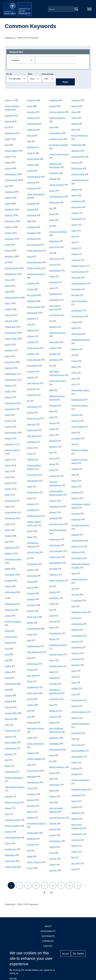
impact (30, 636)
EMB (51, 391)
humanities (10, 363)
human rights (11, 340)
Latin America (33, 384)
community (32, 190)
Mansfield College (79, 791)
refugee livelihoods (58, 531)
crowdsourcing (56, 508)
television (76, 152)
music (7, 525)
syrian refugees (34, 361)
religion (8, 234)
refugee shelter (56, 667)
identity (30, 414)
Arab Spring (32, 437)
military (30, 706)
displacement (11, 275)
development (11, 685)
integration (54, 599)
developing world (79, 613)
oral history (76, 290)
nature (52, 430)
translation (32, 234)
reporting (76, 841)
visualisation (77, 637)
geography (32, 778)
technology (10, 222)
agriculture (76, 734)
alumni (8, 467)
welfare (52, 798)
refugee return (78, 542)
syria (7, 656)
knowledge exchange (59, 146)
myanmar (31, 373)
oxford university (12, 804)
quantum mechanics (36, 275)
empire (75, 249)
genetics (9, 644)
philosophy (10, 134)
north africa (54, 248)
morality (31, 343)
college (75, 255)
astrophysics (55, 546)
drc (51, 588)
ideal (74, 575)
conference (54, 361)
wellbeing (54, 101)
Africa (7, 281)
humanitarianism (34, 263)
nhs (73, 445)
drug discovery (78, 317)
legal (51, 418)
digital (8, 767)
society (8, 140)
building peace (78, 273)
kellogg (75, 775)
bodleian (9, 555)
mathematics (11, 375)
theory (52, 629)
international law (34, 653)
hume (52, 289)
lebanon (31, 819)
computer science (13, 821)
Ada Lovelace (77, 758)
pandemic (53, 519)
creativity (53, 349)
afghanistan (54, 204)
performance (10, 593)
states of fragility (57, 582)
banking (75, 164)
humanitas (32, 302)
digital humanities (57, 119)
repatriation (54, 786)
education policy (56, 525)
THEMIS (30, 461)
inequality (31, 443)
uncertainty (76, 796)
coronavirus (54, 477)
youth (74, 672)
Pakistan (31, 148)
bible (51, 804)
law (6, 146)
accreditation (55, 842)
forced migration (12, 299)
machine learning (57, 819)
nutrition (9, 708)
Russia (30, 107)
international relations (15, 788)
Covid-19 (31, 154)
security (30, 589)
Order (30, 75)
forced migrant (11, 181)
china (7, 496)
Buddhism (54, 295)
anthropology (11, 175)
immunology (32, 665)
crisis (7, 650)
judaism (53, 593)
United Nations (34, 630)
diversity (31, 612)
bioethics (53, 448)
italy (73, 590)
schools (30, 449)
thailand (75, 631)
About (48, 927)
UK (50, 227)
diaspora (53, 328)
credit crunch (55, 558)
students (31, 505)
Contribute (48, 937)
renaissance (77, 649)
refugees (9, 322)
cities (52, 757)
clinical (30, 789)
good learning (55, 751)
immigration (10, 404)
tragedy (75, 808)
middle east (10, 328)
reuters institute (34, 760)
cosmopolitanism (79, 285)
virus (74, 386)
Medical (53, 180)
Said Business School (81, 341)
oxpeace (8, 703)
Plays (29, 766)
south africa (10, 862)
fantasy (52, 640)
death (52, 673)
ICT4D (52, 605)
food (7, 691)
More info (13, 978)
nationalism (54, 301)
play (51, 454)
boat (29, 642)
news (7, 416)
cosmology (32, 217)
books (7, 679)
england (31, 320)
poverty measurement (59, 155)
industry (75, 719)
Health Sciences (34, 269)
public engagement (35, 745)
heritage (9, 697)
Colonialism (10, 773)
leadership (76, 521)
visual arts (76, 261)
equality (30, 379)
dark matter (54, 343)
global (30, 858)
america (8, 738)
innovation (10, 445)
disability (31, 355)
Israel (7, 478)
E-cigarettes (77, 602)
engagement (77, 835)
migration (9, 193)
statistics (31, 166)
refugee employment (81, 781)
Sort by (9, 75)
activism (75, 416)
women (8, 387)
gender (8, 393)
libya (51, 413)
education (9, 258)
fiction (30, 683)
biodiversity (77, 146)
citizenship (32, 396)
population (54, 174)
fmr (6, 128)
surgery (8, 617)
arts (51, 762)
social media (10, 514)
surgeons (31, 754)
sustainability (11, 750)
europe (8, 422)
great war (31, 425)
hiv (28, 559)
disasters (31, 600)
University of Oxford (58, 233)
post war (75, 643)
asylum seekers (78, 752)
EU (28, 402)
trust (73, 607)
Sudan (74, 232)
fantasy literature (12, 827)
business (9, 352)
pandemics (76, 553)
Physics (8, 252)
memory (8, 833)
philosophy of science (36, 825)
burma (74, 619)
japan (29, 258)
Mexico (30, 813)
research (9, 228)
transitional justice (13, 561)
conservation (33, 476)
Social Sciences (34, 308)
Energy (8, 845)
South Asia (32, 724)
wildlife (75, 690)
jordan (30, 538)
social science (33, 349)
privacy (30, 869)
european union (56, 140)
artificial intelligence (14, 779)
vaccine (52, 460)
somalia (75, 470)
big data (53, 355)
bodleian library (78, 267)
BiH (73, 859)
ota (51, 367)
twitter (30, 739)
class (51, 706)
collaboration (33, 688)
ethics (7, 287)
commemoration (56, 198)
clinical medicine (79, 713)
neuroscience (11, 381)
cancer (8, 461)
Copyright (48, 942)
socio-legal (76, 208)
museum (53, 502)
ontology (75, 494)
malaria (8, 673)
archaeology (10, 519)
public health (11, 744)
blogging (75, 499)
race (29, 718)
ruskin (74, 374)
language (9, 582)
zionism (53, 836)
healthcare (9, 549)
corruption (76, 440)
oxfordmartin (33, 482)
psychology (10, 576)
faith (29, 143)
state (74, 678)
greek (52, 617)
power (52, 192)
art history (31, 606)
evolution (31, 205)
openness (76, 515)
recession (31, 184)
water (52, 221)
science (8, 199)
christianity (32, 240)
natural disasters (57, 186)
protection (31, 131)
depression (54, 242)
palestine (31, 285)
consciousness (33, 772)
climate (30, 172)
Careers (52, 866)
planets (75, 125)
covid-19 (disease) (13, 623)
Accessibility (48, 932)
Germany (31, 801)
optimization (77, 559)
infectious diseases (80, 451)
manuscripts (32, 125)
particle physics (56, 656)
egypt (7, 531)
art (6, 263)
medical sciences (12, 451)
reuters (8, 667)
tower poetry (33, 694)
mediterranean (33, 647)
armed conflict (11, 714)
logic (51, 780)
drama (8, 632)
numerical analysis (80, 407)
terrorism (53, 570)
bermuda (75, 296)
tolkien (30, 624)
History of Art (77, 548)
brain (29, 659)
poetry (8, 305)
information (77, 220)
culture (8, 428)
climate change (12, 269)
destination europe (35, 730)
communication (34, 178)
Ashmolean (10, 856)
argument (76, 660)
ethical (52, 774)
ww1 (7, 815)
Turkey (74, 119)
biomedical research (58, 646)
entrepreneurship (12, 839)
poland (52, 724)
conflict (8, 310)
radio (74, 380)
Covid (52, 854)
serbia (74, 329)
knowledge (54, 745)
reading (53, 848)
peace (7, 357)
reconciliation (55, 134)
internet (8, 316)
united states (77, 625)
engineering (32, 408)
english (8, 537)
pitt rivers (76, 865)
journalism (9, 211)
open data (31, 677)
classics (8, 588)
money (74, 764)
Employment (77, 701)
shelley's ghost (78, 175)
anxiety (75, 107)
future (52, 661)
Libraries (53, 872)
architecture (32, 565)
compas (30, 671)
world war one (33, 420)
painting (53, 107)
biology (8, 490)
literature (9, 117)
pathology (76, 814)
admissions (54, 739)
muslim (75, 323)
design (74, 482)
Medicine (9, 217)
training (75, 769)
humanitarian (55, 634)
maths (8, 570)
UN (51, 322)
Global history (78, 401)
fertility (75, 707)
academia (31, 840)
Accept (65, 954)
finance (30, 137)
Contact (48, 947)
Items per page (48, 75)
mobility (53, 831)
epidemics (54, 712)
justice (8, 346)
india (7, 293)
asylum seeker (11, 152)
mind (74, 434)
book (74, 870)
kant (73, 238)
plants (74, 368)
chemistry (9, 720)
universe (53, 266)
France (74, 362)
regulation (31, 228)
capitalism (31, 795)
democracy (10, 611)
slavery (74, 226)
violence (31, 846)
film (7, 761)
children (31, 337)
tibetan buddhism (57, 768)
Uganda (53, 679)
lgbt (73, 476)
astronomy (9, 502)
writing (30, 583)
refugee (8, 123)
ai (6, 599)
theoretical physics (57, 334)
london (75, 802)
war (6, 187)
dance (74, 113)
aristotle (53, 825)
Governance (32, 431)
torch (29, 326)
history (8, 158)
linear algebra (78, 428)
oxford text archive (58, 382)
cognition (76, 654)
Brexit (52, 215)
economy (31, 595)
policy (7, 472)
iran (29, 712)
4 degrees (53, 576)
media (8, 246)
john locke (76, 279)
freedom (53, 514)
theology (9, 755)
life (73, 244)
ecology (30, 290)
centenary (76, 101)
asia (29, 852)
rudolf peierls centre (80, 725)
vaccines (31, 211)
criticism (75, 214)
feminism (9, 638)
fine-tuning (32, 296)
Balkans (75, 350)
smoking (53, 442)
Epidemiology (33, 494)
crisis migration (56, 552)
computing (10, 410)
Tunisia (30, 700)
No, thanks (78, 954)
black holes (76, 335)
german (53, 424)
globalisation (55, 272)
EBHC (29, 222)
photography (33, 314)
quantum (53, 718)
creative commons (79, 580)
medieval (31, 332)
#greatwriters (11, 334)
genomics (76, 666)
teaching (9, 369)
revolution (31, 101)
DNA (73, 740)
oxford (8, 164)
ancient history (78, 158)
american (76, 422)
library (52, 436)
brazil (29, 499)
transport (31, 807)
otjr (51, 611)
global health (11, 868)
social (29, 488)
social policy (32, 618)
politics (8, 101)
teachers (31, 571)
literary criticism (34, 863)
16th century (55, 260)
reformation (54, 316)
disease (8, 809)
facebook (53, 407)
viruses (75, 853)
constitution (77, 312)
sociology (31, 511)
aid (73, 356)
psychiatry (31, 119)
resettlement (10, 850)
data (7, 726)
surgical (53, 623)
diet (7, 543)
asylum (8, 170)
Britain (30, 532)
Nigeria (75, 847)
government (32, 367)
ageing (74, 488)
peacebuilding (55, 564)
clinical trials (33, 553)
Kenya (52, 792)
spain (74, 131)
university (31, 390)
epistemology (33, 834)
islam (7, 508)
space (52, 128)
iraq (7, 661)
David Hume (77, 170)
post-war (75, 596)
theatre (8, 440)
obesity (8, 398)
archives (53, 860)
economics (9, 240)
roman (52, 465)
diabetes (75, 536)
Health (8, 205)
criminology (54, 700)
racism (74, 197)
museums (31, 113)
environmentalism (79, 137)
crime (29, 455)
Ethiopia (75, 820)
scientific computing (80, 526)
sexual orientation (79, 302)
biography (54, 283)
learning (9, 798)
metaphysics (55, 541)
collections (76, 202)
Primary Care (10, 732)
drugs (52, 471)
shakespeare (10, 605)
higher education (34, 252)
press (74, 696)
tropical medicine (57, 113)
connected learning (80, 181)
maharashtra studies (80, 391)
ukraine (75, 191)
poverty (8, 484)
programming (33, 784)
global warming (34, 517)
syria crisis (76, 746)
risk (51, 254)
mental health (33, 160)
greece (52, 278)
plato (74, 684)
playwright (32, 577)
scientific (53, 685)
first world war (33, 246)
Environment (10, 434)
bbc (51, 209)
